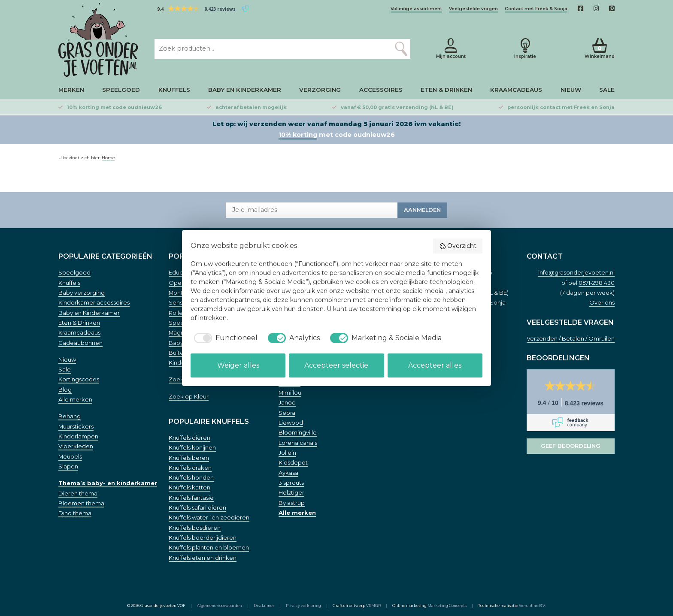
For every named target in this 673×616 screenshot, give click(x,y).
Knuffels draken (190, 468)
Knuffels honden (191, 477)
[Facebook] (581, 9)
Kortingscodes (79, 379)
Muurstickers (76, 426)
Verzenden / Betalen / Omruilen (571, 338)
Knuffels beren (189, 458)
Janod (287, 402)
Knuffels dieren (189, 438)
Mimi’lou (290, 393)
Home (108, 158)
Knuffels (174, 90)
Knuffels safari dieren (197, 507)
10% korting (298, 135)
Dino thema (75, 513)
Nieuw (571, 90)
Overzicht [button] (458, 246)
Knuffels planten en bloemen (209, 547)
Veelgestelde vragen (473, 9)
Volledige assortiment (416, 9)
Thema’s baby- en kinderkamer (108, 483)
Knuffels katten (189, 487)
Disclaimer (264, 606)
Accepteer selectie (336, 365)
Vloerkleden (76, 446)
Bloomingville (298, 432)
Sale (607, 90)
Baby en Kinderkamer (245, 90)
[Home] (100, 39)
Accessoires (381, 90)
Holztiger (291, 492)
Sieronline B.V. (532, 606)
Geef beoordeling (571, 446)
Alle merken (75, 399)
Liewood (291, 423)
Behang (70, 416)
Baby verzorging (82, 293)
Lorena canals (298, 443)
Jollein (287, 453)
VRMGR (373, 606)
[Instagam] (596, 9)
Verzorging (320, 90)
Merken (71, 90)
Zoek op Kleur (189, 396)
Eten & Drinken (446, 90)
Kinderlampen (78, 436)
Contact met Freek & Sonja (536, 9)
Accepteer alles (435, 365)
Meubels (70, 456)
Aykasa (288, 473)
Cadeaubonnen (80, 343)
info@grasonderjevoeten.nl (576, 272)
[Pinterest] (612, 9)
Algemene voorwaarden (220, 606)
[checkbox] (224, 338)
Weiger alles (238, 365)
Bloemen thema (81, 503)
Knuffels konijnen (192, 447)
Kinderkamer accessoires (94, 302)
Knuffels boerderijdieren (203, 537)
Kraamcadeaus (516, 90)
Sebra (287, 413)
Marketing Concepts (447, 606)
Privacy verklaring (303, 606)
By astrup (292, 503)
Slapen (68, 466)
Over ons (602, 302)
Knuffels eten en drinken (203, 558)
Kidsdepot (293, 462)
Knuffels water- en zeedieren (209, 517)
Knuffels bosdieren (195, 528)
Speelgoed (121, 90)
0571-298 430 (597, 283)
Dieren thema (78, 493)
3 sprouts (291, 483)
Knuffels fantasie (191, 498)
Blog (65, 390)
